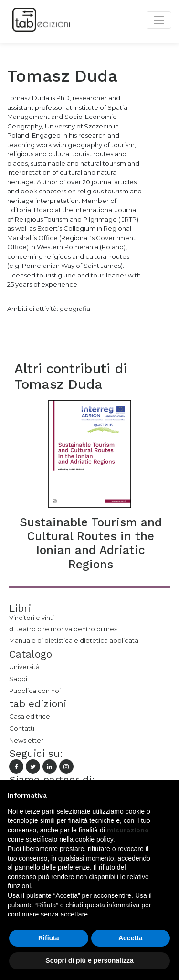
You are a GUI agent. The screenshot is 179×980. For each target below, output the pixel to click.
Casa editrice (30, 716)
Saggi (18, 679)
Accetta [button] (131, 938)
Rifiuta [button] (49, 938)
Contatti (22, 728)
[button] (167, 795)
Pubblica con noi (35, 691)
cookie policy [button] (94, 839)
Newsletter (26, 740)
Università (24, 667)
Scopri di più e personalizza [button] (89, 960)
